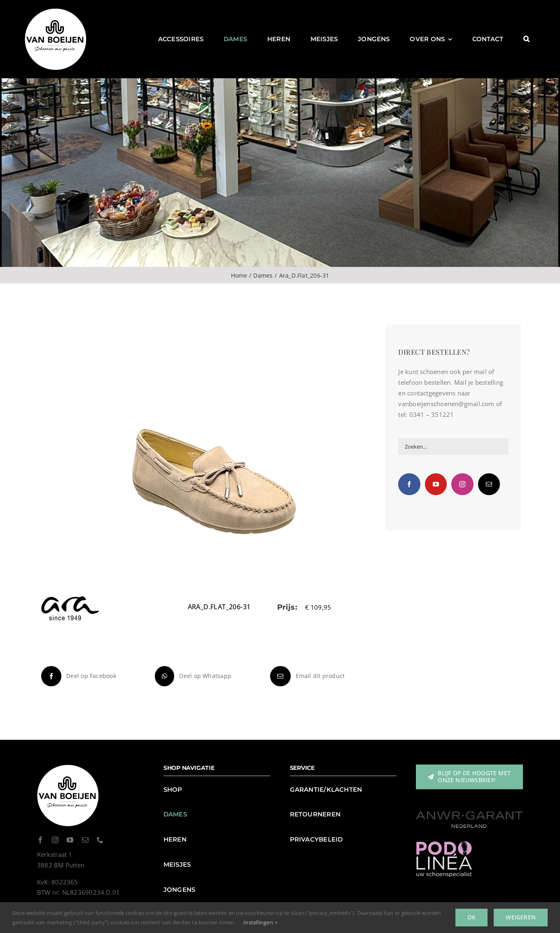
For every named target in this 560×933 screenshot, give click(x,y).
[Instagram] (462, 484)
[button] (526, 39)
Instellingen (260, 922)
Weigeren (521, 917)
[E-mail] (306, 676)
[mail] (85, 840)
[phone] (100, 840)
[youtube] (70, 840)
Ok (471, 917)
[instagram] (55, 840)
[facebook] (40, 840)
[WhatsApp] (192, 676)
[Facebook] (78, 676)
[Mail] (489, 484)
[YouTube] (436, 484)
